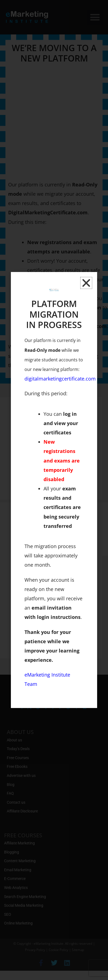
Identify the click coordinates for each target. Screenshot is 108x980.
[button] (86, 283)
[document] (54, 490)
